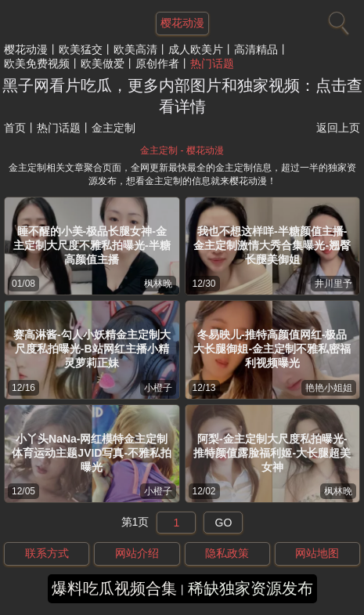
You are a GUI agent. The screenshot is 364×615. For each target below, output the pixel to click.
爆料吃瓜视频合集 (114, 588)
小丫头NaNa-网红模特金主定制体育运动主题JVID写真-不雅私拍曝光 (92, 453)
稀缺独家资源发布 (250, 588)
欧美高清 (135, 49)
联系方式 (47, 553)
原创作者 (157, 63)
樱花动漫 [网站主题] (182, 23)
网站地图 (317, 553)
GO (224, 523)
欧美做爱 (103, 63)
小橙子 (158, 388)
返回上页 (338, 128)
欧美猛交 (81, 49)
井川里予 (333, 284)
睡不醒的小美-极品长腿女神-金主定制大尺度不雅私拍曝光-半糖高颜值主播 (92, 245)
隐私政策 (227, 553)
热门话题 (212, 63)
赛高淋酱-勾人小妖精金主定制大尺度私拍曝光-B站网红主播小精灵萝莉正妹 (92, 349)
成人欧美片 (196, 49)
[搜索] (337, 20)
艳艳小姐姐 (329, 388)
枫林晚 (158, 284)
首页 (15, 128)
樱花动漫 (26, 49)
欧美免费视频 (37, 63)
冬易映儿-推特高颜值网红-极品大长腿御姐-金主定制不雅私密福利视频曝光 (272, 349)
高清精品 (256, 49)
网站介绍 (137, 553)
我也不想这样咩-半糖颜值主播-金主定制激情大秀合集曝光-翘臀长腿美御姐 (272, 245)
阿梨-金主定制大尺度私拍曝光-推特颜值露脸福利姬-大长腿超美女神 (272, 453)
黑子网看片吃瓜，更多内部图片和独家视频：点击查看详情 (182, 96)
